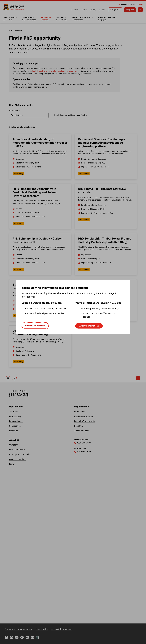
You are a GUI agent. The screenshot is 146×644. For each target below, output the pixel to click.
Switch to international (89, 326)
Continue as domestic (35, 326)
